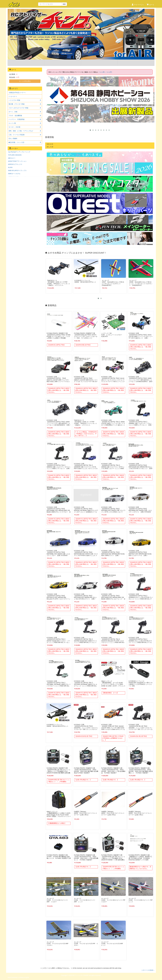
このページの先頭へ (148, 970)
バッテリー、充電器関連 (17, 119)
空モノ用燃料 (13, 139)
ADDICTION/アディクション (17, 161)
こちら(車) (101, 72)
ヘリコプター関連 (14, 100)
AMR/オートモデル (14, 174)
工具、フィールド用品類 (17, 135)
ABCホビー (12, 158)
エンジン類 (12, 123)
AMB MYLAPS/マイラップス (17, 171)
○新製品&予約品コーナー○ (17, 93)
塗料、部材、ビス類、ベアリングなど (21, 131)
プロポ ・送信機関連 (15, 116)
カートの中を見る (25, 81)
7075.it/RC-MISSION (15, 155)
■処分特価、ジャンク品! (16, 142)
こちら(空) (109, 72)
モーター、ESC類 (14, 127)
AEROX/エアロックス (15, 164)
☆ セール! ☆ (13, 96)
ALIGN (10, 167)
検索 (64, 4)
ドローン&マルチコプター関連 (18, 108)
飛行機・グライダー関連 (17, 104)
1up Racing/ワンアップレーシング (19, 152)
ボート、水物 (13, 112)
